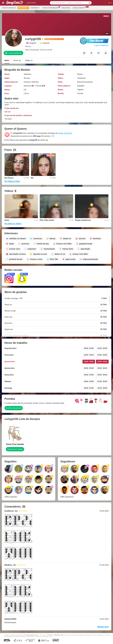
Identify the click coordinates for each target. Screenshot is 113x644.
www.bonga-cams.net (32, 635)
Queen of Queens (65, 133)
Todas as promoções (51, 8)
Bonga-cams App (80, 8)
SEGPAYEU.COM (59, 635)
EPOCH (50, 635)
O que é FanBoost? (101, 45)
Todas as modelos (9, 8)
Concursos (66, 8)
